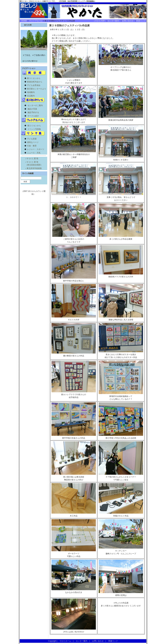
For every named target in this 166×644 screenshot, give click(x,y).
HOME (24, 21)
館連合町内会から (35, 82)
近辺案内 (31, 96)
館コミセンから (34, 78)
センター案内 (114, 21)
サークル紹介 (33, 116)
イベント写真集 (34, 129)
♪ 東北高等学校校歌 (34, 168)
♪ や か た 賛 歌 (32, 158)
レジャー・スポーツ (36, 149)
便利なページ (33, 142)
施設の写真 (32, 109)
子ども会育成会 (34, 85)
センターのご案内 (35, 105)
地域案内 (31, 92)
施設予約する (33, 112)
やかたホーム (65, 641)
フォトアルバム (36, 21)
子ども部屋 (32, 139)
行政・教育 (32, 146)
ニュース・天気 (34, 153)
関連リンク (141, 21)
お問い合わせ (129, 21)
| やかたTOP (100, 21)
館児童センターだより (37, 89)
